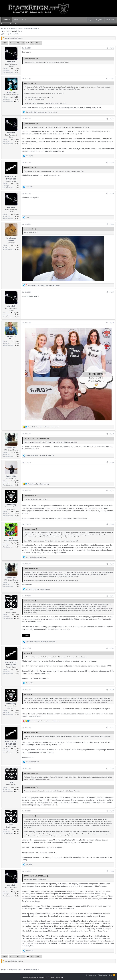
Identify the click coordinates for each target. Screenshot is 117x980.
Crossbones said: (30, 59)
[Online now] (11, 90)
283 (32, 43)
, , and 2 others (41, 642)
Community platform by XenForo (43, 978)
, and (38, 484)
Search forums (15, 24)
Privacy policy (102, 975)
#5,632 (112, 524)
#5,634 (112, 596)
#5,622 (112, 78)
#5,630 (112, 462)
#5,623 (112, 119)
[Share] (107, 48)
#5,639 (112, 811)
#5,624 (112, 163)
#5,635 (112, 648)
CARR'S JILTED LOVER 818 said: (35, 439)
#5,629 (112, 434)
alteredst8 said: (29, 83)
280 (18, 43)
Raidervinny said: (29, 529)
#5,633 (112, 564)
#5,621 (112, 48)
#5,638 (112, 769)
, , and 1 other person (41, 112)
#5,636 (112, 690)
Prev (6, 43)
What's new (19, 20)
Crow (5, 34)
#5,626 (112, 224)
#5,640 (112, 871)
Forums (7, 20)
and (40, 455)
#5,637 (112, 728)
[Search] (110, 20)
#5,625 (112, 194)
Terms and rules (91, 975)
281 (23, 43)
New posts (5, 24)
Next (38, 43)
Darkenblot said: (29, 496)
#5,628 (112, 323)
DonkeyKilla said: (29, 787)
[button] (25, 20)
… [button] (14, 43)
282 (27, 43)
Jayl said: (27, 653)
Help (110, 975)
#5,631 (112, 491)
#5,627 (112, 292)
